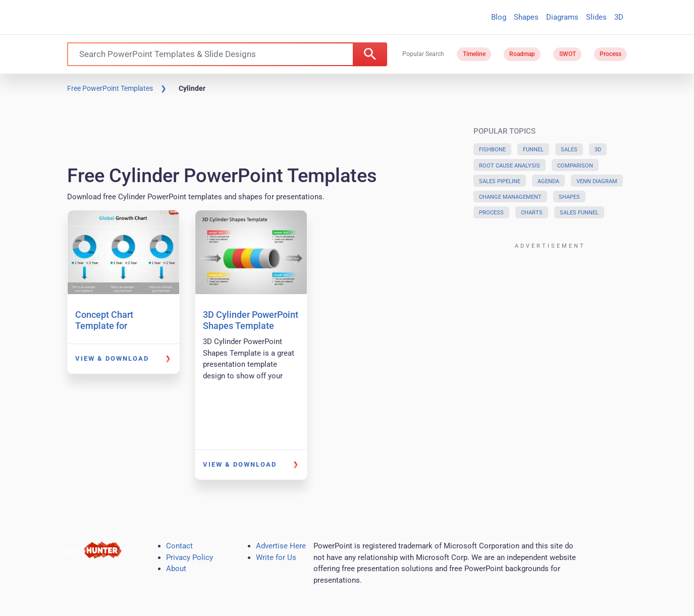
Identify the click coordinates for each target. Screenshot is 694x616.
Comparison (575, 166)
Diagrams (562, 17)
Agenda (548, 181)
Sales (569, 150)
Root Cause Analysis (510, 166)
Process (610, 54)
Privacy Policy (190, 557)
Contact (179, 546)
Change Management (510, 197)
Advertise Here (281, 546)
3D (619, 17)
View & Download (112, 358)
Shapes (526, 17)
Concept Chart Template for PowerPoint (104, 325)
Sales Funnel (579, 213)
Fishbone (492, 150)
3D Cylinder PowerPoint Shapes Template (251, 320)
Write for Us (276, 557)
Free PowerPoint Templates (110, 88)
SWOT (568, 54)
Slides (596, 17)
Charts (532, 213)
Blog (499, 17)
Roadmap (522, 54)
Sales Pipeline (500, 181)
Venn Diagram (597, 181)
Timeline (474, 54)
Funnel (533, 150)
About (176, 569)
